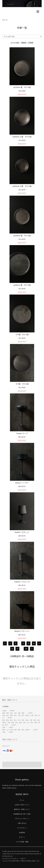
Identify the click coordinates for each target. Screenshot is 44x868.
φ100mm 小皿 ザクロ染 (22, 137)
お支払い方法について (22, 805)
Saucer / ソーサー (22, 483)
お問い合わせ (22, 823)
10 (26, 649)
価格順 (24, 43)
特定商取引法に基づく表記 (22, 814)
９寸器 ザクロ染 (22, 335)
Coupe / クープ (22, 433)
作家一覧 (5, 20)
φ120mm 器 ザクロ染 (22, 236)
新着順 (31, 43)
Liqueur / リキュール (22, 582)
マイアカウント (22, 828)
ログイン (22, 837)
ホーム (22, 800)
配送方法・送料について (22, 809)
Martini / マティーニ (22, 631)
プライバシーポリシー (22, 819)
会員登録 (22, 833)
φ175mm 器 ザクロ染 (22, 87)
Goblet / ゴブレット (22, 532)
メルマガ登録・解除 (22, 842)
